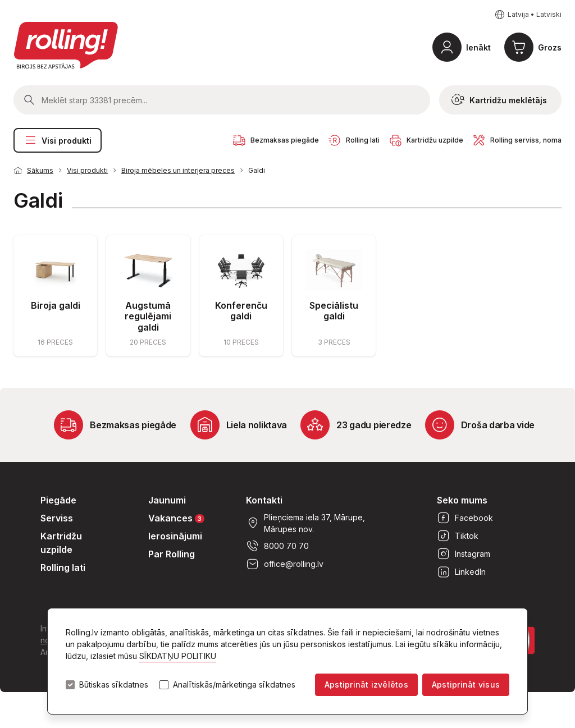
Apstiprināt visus (466, 684)
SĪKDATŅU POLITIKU (178, 656)
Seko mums (462, 500)
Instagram (464, 554)
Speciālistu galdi (334, 311)
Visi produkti (58, 140)
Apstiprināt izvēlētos (366, 684)
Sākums (40, 170)
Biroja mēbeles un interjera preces (178, 170)
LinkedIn (461, 572)
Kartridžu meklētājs (499, 100)
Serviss (57, 518)
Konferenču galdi (241, 311)
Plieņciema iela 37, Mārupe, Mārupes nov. (305, 523)
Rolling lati (63, 567)
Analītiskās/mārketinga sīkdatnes (234, 685)
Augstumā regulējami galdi (148, 316)
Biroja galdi (56, 305)
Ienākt (478, 47)
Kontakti (264, 500)
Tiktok (458, 536)
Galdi (257, 170)
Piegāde (58, 500)
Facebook (465, 518)
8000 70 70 (277, 546)
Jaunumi (167, 500)
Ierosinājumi (175, 536)
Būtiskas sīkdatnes (114, 685)
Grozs (550, 47)
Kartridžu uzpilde (61, 543)
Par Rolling (172, 554)
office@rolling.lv (285, 564)
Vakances (176, 518)
